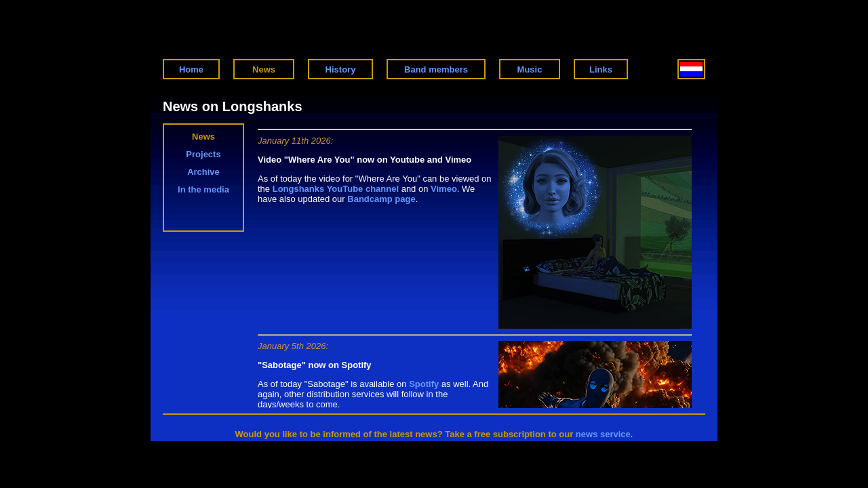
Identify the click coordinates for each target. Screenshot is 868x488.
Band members (436, 69)
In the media (203, 189)
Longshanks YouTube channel (336, 189)
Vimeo (444, 189)
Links (601, 69)
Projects (203, 154)
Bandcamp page (381, 199)
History (341, 69)
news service (603, 434)
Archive (203, 172)
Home (191, 69)
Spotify (424, 384)
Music (530, 69)
